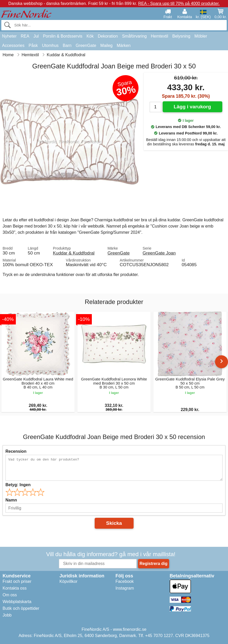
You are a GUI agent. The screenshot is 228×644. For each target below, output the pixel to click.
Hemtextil (160, 36)
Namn (11, 500)
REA (25, 36)
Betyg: (18, 485)
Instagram (125, 588)
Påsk (33, 45)
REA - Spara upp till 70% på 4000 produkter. (179, 3)
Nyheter (9, 36)
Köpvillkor (68, 581)
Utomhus (50, 45)
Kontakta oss (15, 588)
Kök (90, 36)
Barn (67, 45)
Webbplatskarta (17, 602)
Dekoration (108, 36)
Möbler (201, 36)
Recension (16, 451)
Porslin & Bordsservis (63, 36)
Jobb (7, 615)
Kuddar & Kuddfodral (74, 253)
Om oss (10, 595)
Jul (36, 36)
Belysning (181, 36)
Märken (124, 45)
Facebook (125, 581)
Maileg (106, 45)
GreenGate (86, 45)
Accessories (13, 45)
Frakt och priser (17, 581)
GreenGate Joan (159, 253)
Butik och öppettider (21, 608)
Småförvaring (134, 36)
